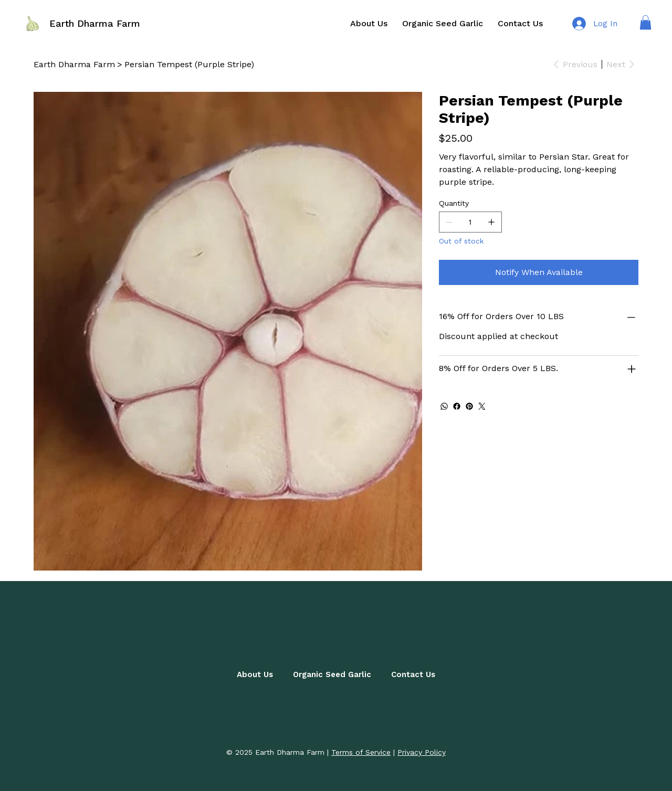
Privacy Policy (422, 752)
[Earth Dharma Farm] (74, 64)
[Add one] (491, 222)
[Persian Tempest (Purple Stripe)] (189, 64)
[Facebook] (457, 406)
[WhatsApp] (444, 406)
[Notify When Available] (539, 272)
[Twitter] (482, 406)
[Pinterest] (469, 406)
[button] (645, 22)
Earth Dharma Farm (95, 23)
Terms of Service (361, 752)
